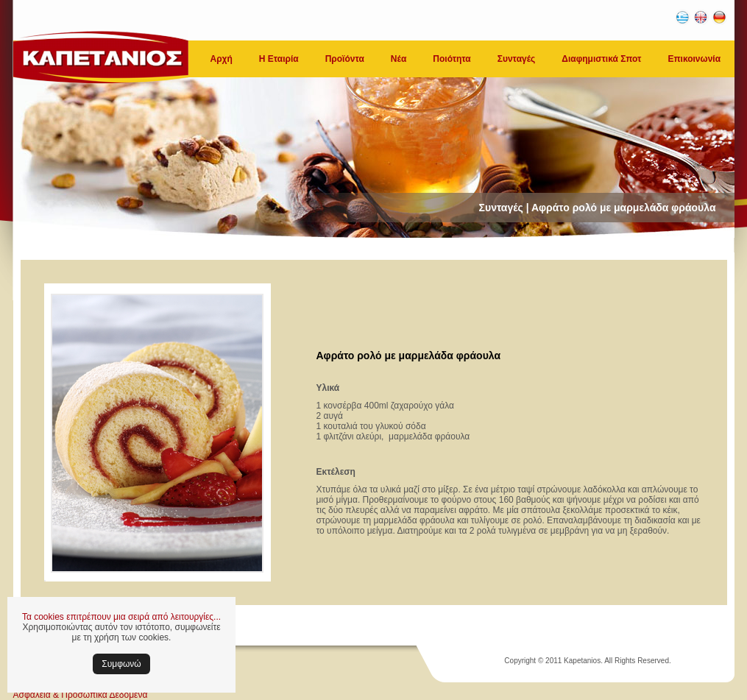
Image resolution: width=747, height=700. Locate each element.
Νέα (399, 59)
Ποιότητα (452, 59)
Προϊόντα (345, 59)
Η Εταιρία (279, 59)
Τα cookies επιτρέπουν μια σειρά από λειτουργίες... (121, 617)
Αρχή (222, 59)
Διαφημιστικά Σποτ (601, 59)
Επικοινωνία (694, 59)
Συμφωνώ (121, 664)
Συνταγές (517, 59)
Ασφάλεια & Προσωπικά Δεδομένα (81, 695)
